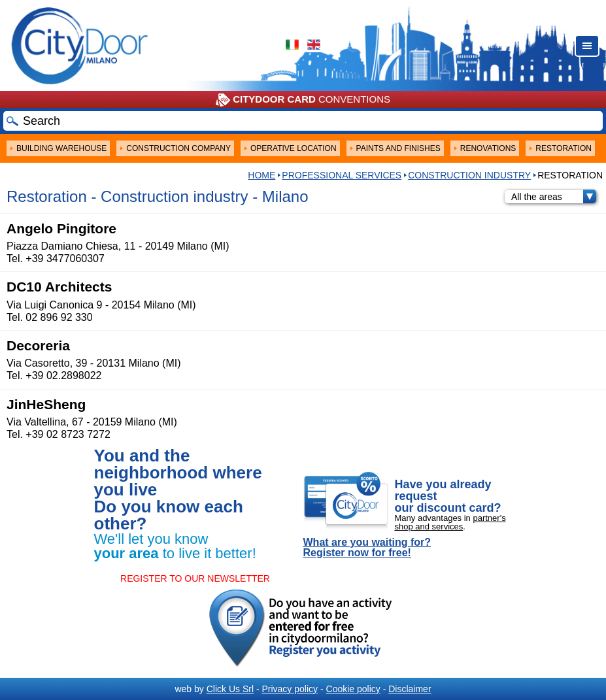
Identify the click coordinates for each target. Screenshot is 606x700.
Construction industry (469, 175)
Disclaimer (410, 689)
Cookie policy (353, 689)
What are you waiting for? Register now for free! (367, 548)
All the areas (554, 197)
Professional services (342, 175)
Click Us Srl (230, 689)
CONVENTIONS (303, 100)
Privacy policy (290, 689)
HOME (261, 175)
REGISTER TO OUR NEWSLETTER (195, 578)
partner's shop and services (450, 522)
